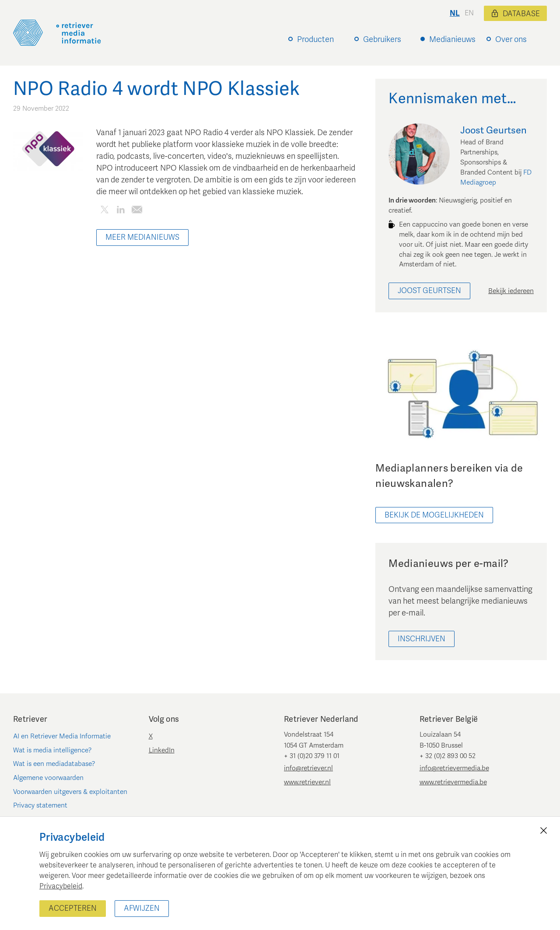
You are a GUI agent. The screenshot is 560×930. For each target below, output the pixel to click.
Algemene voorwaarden (48, 778)
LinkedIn (162, 750)
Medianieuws (452, 39)
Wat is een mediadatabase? (54, 764)
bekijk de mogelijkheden (434, 515)
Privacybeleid (61, 886)
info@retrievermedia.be (454, 768)
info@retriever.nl (308, 768)
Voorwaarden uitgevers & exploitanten (70, 792)
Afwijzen (142, 908)
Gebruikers (382, 39)
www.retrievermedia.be (453, 782)
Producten (315, 39)
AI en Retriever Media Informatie (62, 736)
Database (515, 14)
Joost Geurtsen (429, 291)
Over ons (511, 39)
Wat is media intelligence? (52, 750)
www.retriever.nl (307, 782)
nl (455, 13)
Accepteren (73, 908)
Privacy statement (40, 805)
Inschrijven (422, 639)
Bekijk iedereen (511, 291)
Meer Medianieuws (142, 237)
